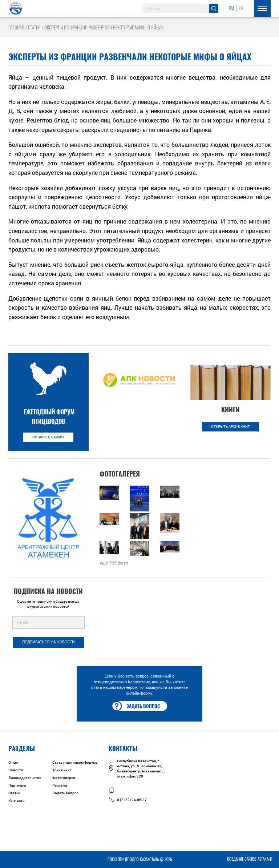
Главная (16, 27)
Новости (16, 770)
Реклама (60, 785)
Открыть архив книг (231, 427)
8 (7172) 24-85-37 (128, 800)
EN (241, 8)
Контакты (17, 801)
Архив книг (62, 770)
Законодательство (25, 778)
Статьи (34, 27)
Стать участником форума (75, 762)
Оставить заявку (48, 437)
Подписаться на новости (48, 642)
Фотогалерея (64, 778)
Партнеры (17, 785)
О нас (13, 762)
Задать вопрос (136, 706)
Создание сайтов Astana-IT (250, 859)
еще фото (114, 563)
